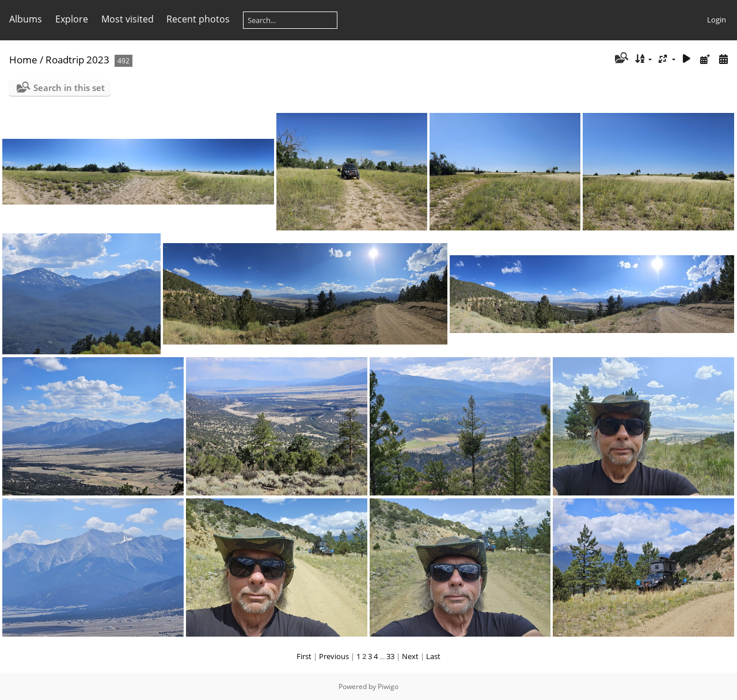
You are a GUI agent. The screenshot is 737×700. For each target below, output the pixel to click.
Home (23, 60)
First (304, 656)
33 (390, 656)
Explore (72, 19)
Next (410, 656)
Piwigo (388, 686)
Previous (334, 656)
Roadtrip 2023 (77, 60)
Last (433, 656)
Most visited (128, 19)
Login (717, 20)
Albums (26, 19)
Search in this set (69, 88)
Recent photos (198, 19)
